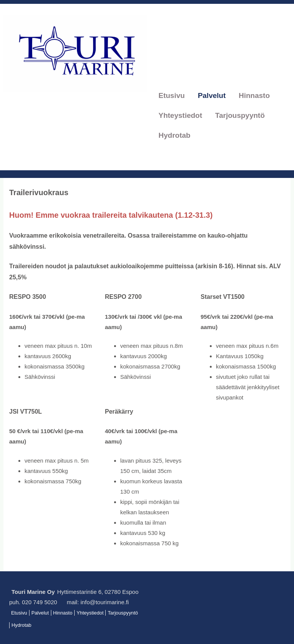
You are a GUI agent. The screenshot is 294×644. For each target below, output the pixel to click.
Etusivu (172, 95)
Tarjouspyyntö (240, 115)
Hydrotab (174, 135)
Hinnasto (254, 95)
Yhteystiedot (180, 115)
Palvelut (212, 95)
